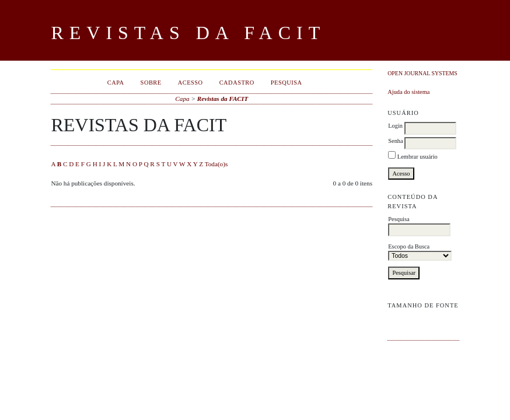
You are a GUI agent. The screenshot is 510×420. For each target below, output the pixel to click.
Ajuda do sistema (408, 92)
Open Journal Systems (422, 73)
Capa (116, 83)
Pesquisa (419, 226)
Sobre (151, 83)
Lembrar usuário (418, 157)
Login (395, 126)
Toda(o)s (216, 164)
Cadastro (237, 83)
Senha (395, 141)
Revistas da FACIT (223, 99)
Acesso (191, 83)
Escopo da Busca (420, 252)
